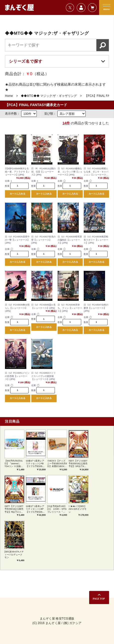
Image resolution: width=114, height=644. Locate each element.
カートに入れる (18, 194)
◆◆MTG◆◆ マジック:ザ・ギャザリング (49, 96)
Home (9, 96)
